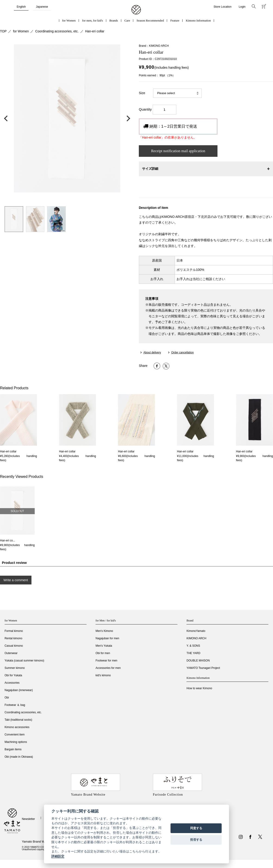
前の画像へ (7, 118)
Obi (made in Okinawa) (19, 757)
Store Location (222, 7)
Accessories (12, 683)
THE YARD (193, 653)
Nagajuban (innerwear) (19, 690)
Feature (175, 20)
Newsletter (28, 819)
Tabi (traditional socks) (18, 720)
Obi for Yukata (13, 675)
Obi (7, 698)
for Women (69, 20)
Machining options (16, 742)
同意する (196, 828)
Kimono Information (198, 20)
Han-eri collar (95, 31)
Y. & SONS (193, 646)
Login (242, 7)
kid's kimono (103, 675)
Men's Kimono (104, 631)
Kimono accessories (17, 727)
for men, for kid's (93, 20)
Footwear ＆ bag (15, 705)
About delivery (152, 352)
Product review (14, 563)
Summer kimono (15, 668)
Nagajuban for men (107, 638)
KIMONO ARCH (196, 638)
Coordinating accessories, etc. (57, 31)
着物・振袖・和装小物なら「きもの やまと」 (136, 10)
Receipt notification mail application (178, 151)
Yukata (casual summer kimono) (24, 661)
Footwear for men (106, 661)
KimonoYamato (196, 631)
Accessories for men (108, 668)
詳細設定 (58, 856)
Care (127, 20)
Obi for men (103, 653)
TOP (3, 31)
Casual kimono (14, 646)
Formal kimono (14, 631)
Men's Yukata (104, 646)
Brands (114, 20)
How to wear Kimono (199, 688)
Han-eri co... (8, 541)
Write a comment (16, 580)
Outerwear (11, 653)
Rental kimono (14, 638)
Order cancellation (182, 352)
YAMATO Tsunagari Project (203, 668)
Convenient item (15, 735)
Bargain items (13, 749)
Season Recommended (150, 20)
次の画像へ (127, 118)
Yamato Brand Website (37, 842)
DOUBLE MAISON (198, 661)
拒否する (196, 840)
